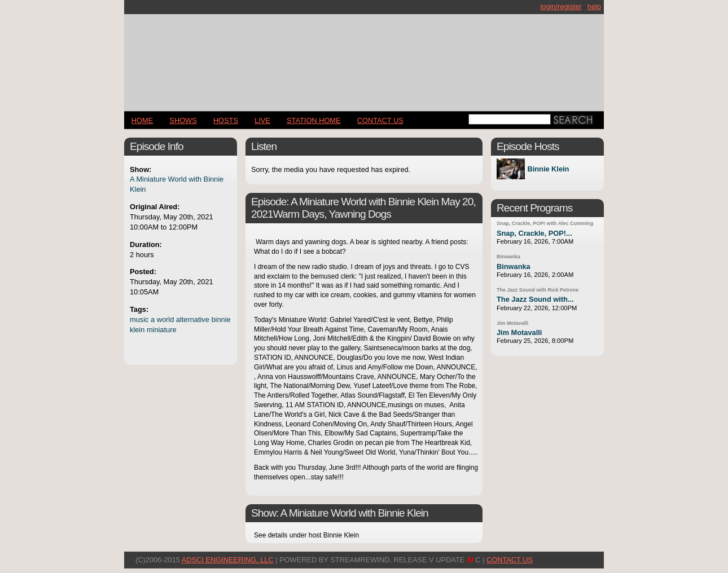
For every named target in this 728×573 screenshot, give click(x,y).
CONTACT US (380, 120)
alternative (193, 319)
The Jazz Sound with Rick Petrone (538, 290)
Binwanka (508, 257)
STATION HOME (314, 120)
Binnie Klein (548, 169)
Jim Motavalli (512, 323)
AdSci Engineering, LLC (228, 560)
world (166, 319)
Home (142, 120)
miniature (162, 330)
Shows (183, 120)
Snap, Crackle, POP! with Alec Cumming (545, 223)
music (139, 319)
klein (137, 330)
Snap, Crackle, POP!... (534, 233)
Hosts (226, 120)
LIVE (262, 120)
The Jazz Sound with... (535, 299)
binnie (221, 319)
